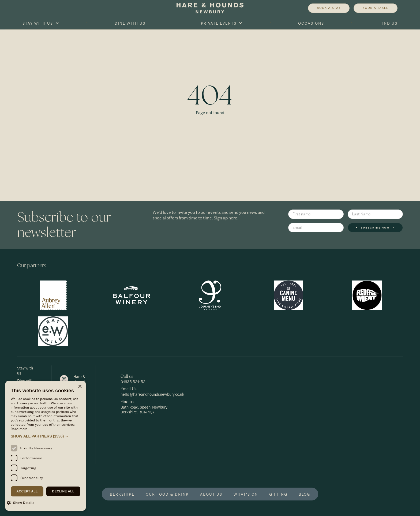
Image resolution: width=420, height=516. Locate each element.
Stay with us (25, 370)
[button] (41, 23)
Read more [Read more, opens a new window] (19, 429)
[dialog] (46, 446)
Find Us (389, 23)
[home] (210, 8)
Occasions (311, 23)
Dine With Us (130, 23)
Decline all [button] (63, 491)
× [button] (80, 387)
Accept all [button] (27, 491)
